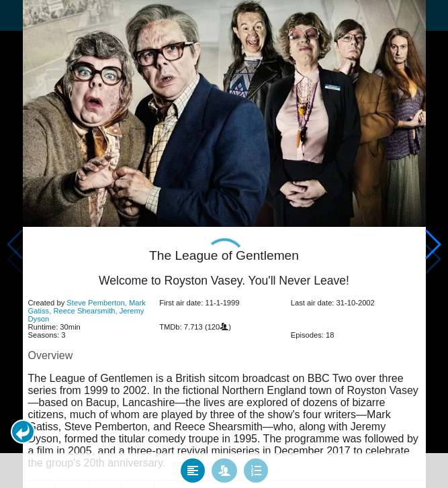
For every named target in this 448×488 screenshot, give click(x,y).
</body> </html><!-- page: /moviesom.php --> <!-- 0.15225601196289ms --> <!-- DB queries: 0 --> (224, 244)
